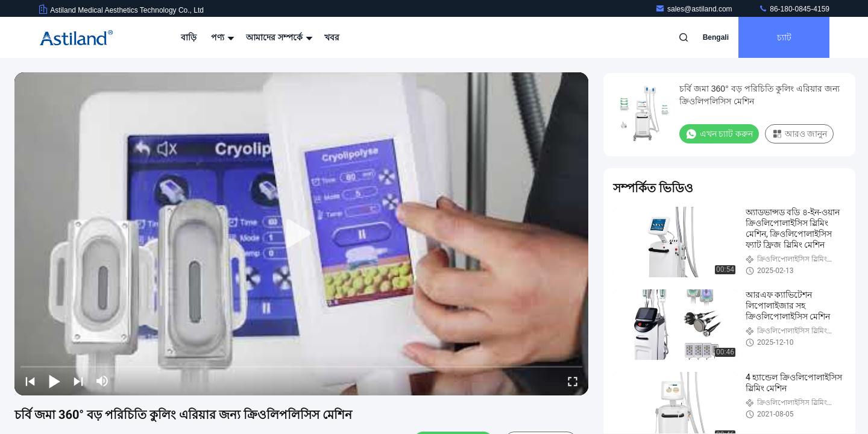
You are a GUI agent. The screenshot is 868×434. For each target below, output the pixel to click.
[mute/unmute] (102, 381)
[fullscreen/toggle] (573, 381)
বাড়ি (189, 37)
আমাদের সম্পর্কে (278, 37)
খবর (332, 37)
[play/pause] (54, 381)
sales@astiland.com (695, 9)
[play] (301, 234)
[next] (78, 381)
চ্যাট (784, 37)
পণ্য (221, 37)
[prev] (30, 381)
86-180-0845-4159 (794, 9)
